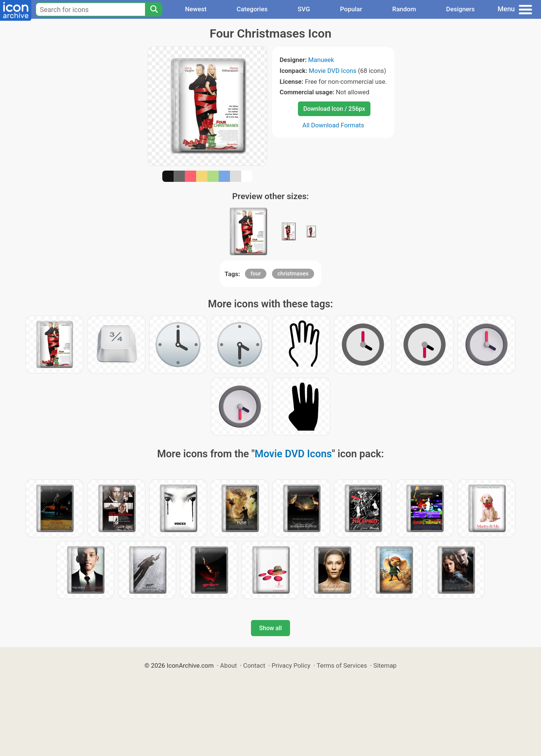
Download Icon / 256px (334, 109)
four (256, 274)
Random (404, 9)
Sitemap (385, 665)
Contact (254, 665)
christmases (293, 274)
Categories (252, 9)
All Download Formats (333, 125)
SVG (304, 9)
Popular (351, 9)
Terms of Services (342, 665)
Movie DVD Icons (333, 71)
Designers (460, 9)
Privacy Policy (291, 665)
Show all (270, 628)
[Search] (154, 9)
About (229, 665)
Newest (196, 9)
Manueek (321, 60)
